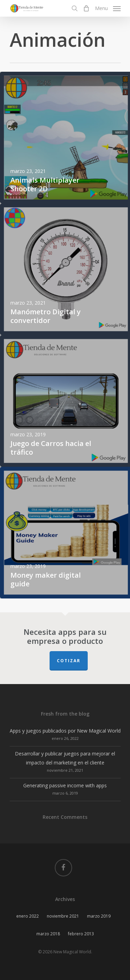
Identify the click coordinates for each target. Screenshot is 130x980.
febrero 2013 (81, 934)
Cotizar (69, 661)
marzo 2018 (48, 934)
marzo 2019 (99, 916)
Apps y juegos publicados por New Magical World (65, 731)
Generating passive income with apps (65, 785)
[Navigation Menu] (108, 8)
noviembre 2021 (63, 916)
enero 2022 (28, 916)
